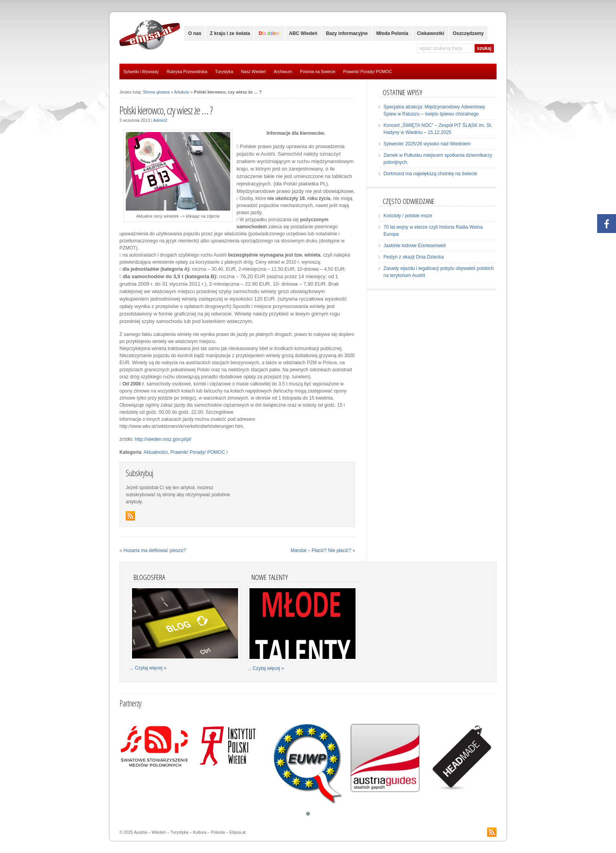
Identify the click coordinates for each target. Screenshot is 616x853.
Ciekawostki (430, 33)
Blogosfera (149, 577)
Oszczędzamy (468, 33)
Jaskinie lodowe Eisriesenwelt (415, 246)
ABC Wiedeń (303, 33)
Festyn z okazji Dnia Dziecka (413, 257)
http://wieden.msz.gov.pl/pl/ (163, 439)
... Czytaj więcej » (148, 668)
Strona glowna (156, 92)
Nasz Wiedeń (253, 72)
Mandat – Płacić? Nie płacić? (321, 550)
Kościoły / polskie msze (408, 216)
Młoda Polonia (392, 33)
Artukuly (182, 92)
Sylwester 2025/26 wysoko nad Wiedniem (427, 144)
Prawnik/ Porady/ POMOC (368, 72)
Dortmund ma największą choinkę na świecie (430, 174)
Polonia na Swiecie (318, 72)
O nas (195, 33)
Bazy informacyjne (347, 33)
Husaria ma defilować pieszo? (155, 550)
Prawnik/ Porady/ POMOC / (199, 452)
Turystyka (224, 72)
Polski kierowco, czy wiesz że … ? (166, 110)
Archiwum (283, 72)
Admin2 (160, 120)
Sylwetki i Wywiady (141, 72)
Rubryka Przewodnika (187, 72)
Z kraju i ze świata (230, 33)
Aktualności (155, 452)
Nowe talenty (270, 577)
